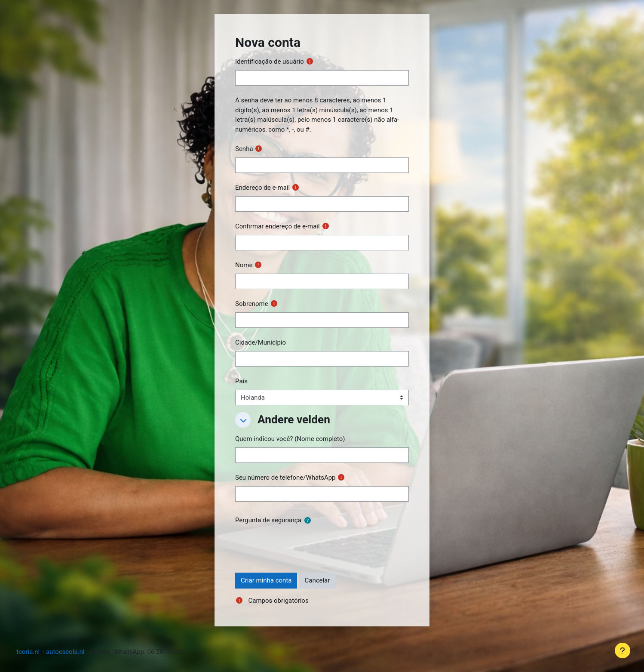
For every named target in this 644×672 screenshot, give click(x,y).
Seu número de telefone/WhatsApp (285, 478)
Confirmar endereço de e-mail (278, 226)
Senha (244, 149)
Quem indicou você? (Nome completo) (290, 439)
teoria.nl (28, 652)
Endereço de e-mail (262, 188)
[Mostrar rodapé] (623, 650)
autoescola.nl (65, 652)
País (241, 381)
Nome (244, 265)
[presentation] (301, 546)
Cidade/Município (261, 342)
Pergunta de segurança (268, 520)
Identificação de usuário (270, 62)
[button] (243, 420)
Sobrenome (252, 304)
